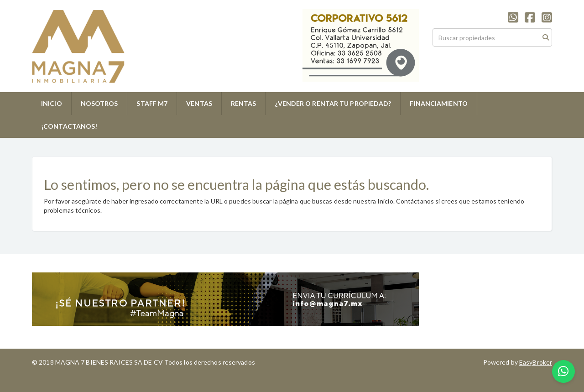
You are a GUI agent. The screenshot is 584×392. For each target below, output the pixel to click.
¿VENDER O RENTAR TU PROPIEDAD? (333, 103)
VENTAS (199, 103)
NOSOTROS (99, 103)
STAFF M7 (152, 103)
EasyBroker (536, 362)
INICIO (52, 103)
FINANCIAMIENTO (438, 103)
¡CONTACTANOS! (69, 126)
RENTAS (244, 103)
